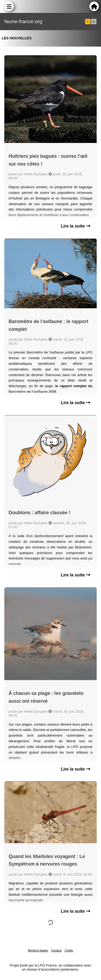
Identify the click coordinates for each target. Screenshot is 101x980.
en (94, 22)
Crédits (69, 951)
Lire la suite (76, 226)
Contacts (56, 951)
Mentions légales (38, 951)
